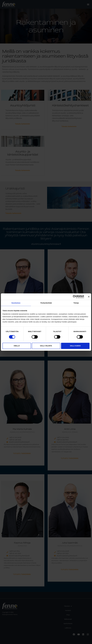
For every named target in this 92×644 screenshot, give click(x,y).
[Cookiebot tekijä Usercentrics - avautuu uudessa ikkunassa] (75, 297)
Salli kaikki (75, 346)
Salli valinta (46, 346)
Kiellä (17, 346)
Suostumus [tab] (16, 303)
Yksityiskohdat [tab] (46, 303)
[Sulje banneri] (89, 297)
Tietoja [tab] (76, 303)
